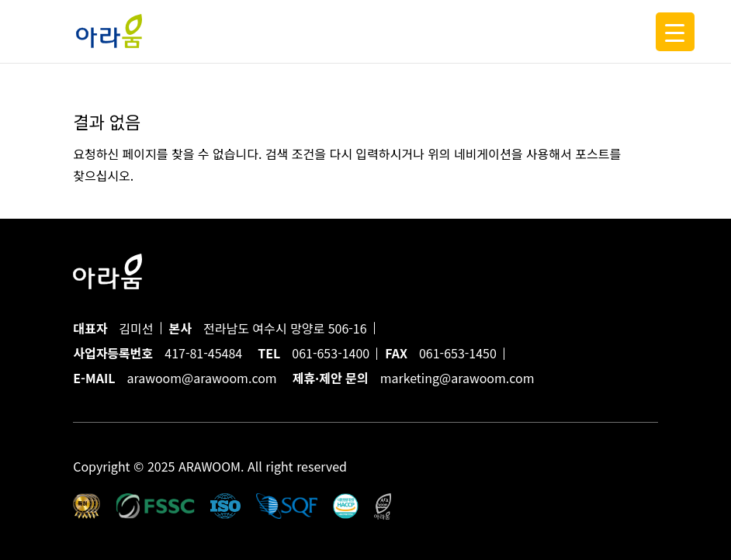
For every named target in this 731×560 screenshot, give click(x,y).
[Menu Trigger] (675, 32)
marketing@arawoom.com (457, 378)
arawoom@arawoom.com (201, 378)
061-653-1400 (331, 353)
